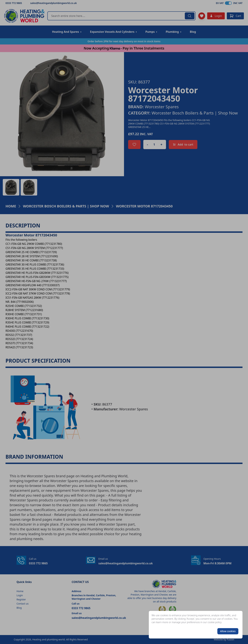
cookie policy (215, 622)
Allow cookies (228, 631)
